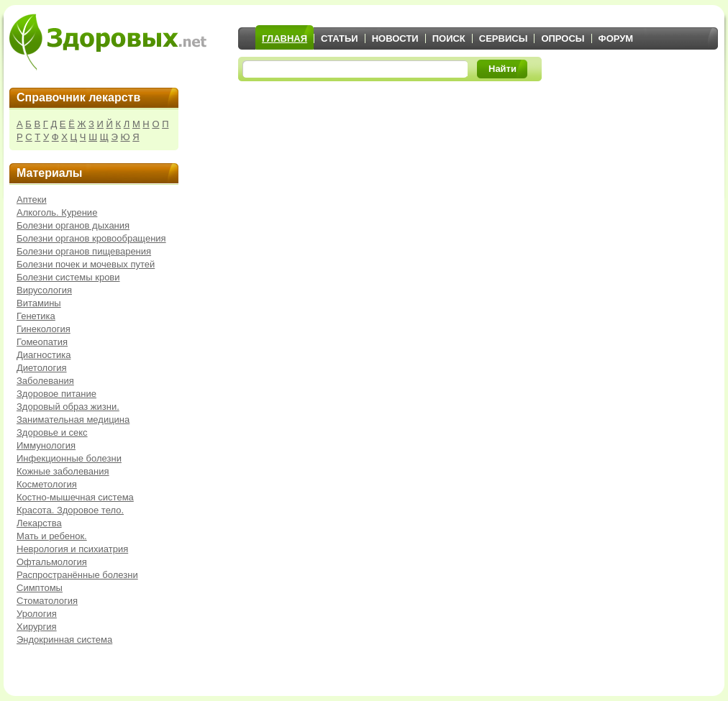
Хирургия (37, 627)
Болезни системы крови (68, 277)
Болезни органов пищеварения (84, 251)
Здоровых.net (108, 42)
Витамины (39, 303)
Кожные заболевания (63, 471)
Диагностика (44, 355)
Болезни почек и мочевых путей (86, 264)
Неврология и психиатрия (72, 549)
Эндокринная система (64, 640)
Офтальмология (52, 562)
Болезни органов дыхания (73, 225)
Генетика (36, 316)
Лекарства (39, 523)
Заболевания (45, 381)
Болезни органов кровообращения (91, 238)
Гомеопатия (42, 342)
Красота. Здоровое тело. (70, 510)
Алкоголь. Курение (57, 212)
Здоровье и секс (52, 432)
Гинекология (44, 329)
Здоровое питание (56, 394)
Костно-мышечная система (75, 497)
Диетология (42, 368)
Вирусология (44, 290)
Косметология (47, 484)
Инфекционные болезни (69, 458)
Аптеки (32, 200)
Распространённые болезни (77, 575)
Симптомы (40, 588)
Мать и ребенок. (52, 536)
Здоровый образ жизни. (68, 407)
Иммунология (46, 445)
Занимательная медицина (73, 420)
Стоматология (47, 601)
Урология (37, 614)
